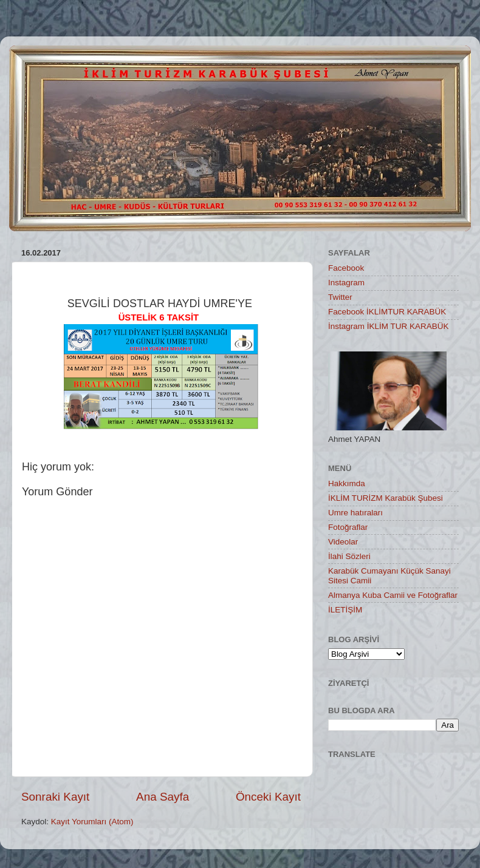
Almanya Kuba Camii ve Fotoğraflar (393, 595)
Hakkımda (347, 483)
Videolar (343, 542)
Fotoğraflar (348, 527)
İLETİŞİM (345, 610)
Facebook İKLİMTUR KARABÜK (387, 312)
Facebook (346, 268)
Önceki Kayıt (268, 797)
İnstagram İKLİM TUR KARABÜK (389, 326)
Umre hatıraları (355, 513)
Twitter (340, 297)
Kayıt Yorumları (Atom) (92, 822)
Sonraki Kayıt (55, 797)
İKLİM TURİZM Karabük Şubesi (386, 498)
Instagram (346, 283)
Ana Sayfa (163, 797)
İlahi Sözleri (349, 556)
